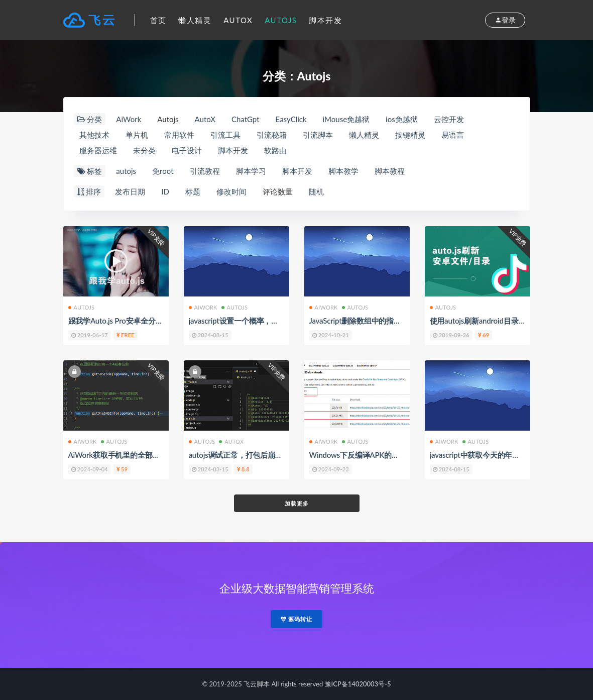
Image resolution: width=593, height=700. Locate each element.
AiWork (129, 119)
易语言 (453, 135)
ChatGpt (246, 119)
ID (165, 191)
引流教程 (205, 171)
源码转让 (297, 619)
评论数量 (278, 191)
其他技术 (94, 135)
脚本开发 (325, 20)
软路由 (275, 150)
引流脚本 (318, 135)
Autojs (281, 20)
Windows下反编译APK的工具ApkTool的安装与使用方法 (401, 455)
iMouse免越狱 (346, 119)
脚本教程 (390, 171)
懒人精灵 (195, 20)
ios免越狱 (402, 119)
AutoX (238, 20)
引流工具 (225, 135)
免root (163, 171)
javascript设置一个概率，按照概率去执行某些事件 (271, 321)
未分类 (144, 150)
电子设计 (187, 150)
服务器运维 (98, 150)
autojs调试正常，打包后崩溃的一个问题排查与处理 (273, 455)
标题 (193, 191)
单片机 (137, 135)
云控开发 (449, 119)
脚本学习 (251, 171)
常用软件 (179, 135)
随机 (316, 191)
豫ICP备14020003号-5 (358, 684)
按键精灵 (410, 135)
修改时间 (231, 191)
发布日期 (130, 191)
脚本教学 (343, 171)
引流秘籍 (272, 135)
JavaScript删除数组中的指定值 (359, 321)
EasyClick (291, 119)
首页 (158, 20)
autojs (126, 171)
